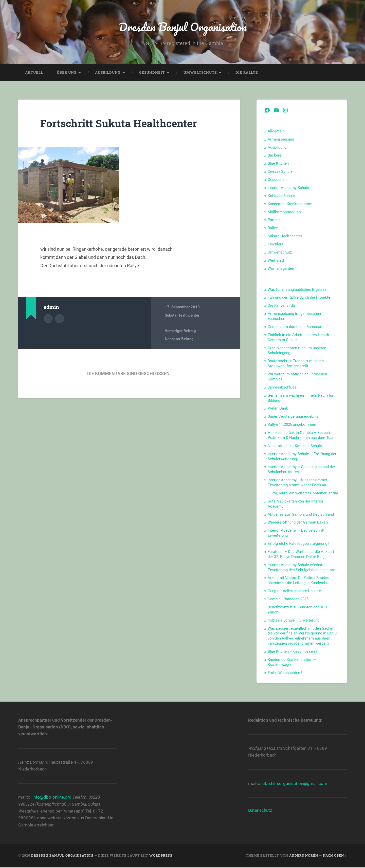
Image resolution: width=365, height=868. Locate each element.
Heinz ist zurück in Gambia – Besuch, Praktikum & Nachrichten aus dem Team (302, 435)
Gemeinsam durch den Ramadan (295, 327)
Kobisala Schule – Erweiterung (294, 620)
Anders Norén (304, 855)
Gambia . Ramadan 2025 (288, 599)
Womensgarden (281, 268)
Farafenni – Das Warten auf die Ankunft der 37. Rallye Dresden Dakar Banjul (301, 554)
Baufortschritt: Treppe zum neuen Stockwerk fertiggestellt (296, 363)
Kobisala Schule (281, 196)
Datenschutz (260, 810)
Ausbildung (108, 72)
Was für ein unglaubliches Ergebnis (297, 290)
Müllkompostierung (284, 212)
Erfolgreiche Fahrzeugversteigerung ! (298, 544)
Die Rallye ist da (281, 305)
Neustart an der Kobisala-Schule (295, 446)
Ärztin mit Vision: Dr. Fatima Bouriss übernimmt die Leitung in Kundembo (298, 580)
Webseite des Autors (60, 319)
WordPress (161, 855)
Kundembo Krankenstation (290, 204)
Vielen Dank (278, 408)
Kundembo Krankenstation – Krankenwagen (292, 662)
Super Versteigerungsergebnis (293, 416)
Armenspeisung (281, 139)
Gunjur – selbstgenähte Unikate (294, 591)
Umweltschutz (200, 72)
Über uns (67, 72)
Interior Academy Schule (288, 188)
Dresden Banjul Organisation (183, 27)
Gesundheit (152, 72)
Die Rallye (247, 72)
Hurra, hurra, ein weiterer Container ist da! (303, 493)
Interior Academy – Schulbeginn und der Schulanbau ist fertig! (301, 469)
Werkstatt (276, 260)
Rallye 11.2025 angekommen (292, 425)
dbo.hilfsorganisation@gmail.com (295, 783)
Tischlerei (276, 244)
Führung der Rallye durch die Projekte (299, 297)
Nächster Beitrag (179, 339)
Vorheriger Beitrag (180, 331)
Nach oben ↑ (335, 855)
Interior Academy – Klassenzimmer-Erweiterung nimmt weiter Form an (298, 483)
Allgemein (276, 131)
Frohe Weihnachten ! (285, 673)
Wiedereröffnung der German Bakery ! (299, 522)
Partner (274, 220)
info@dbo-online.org (52, 797)
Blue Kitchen (278, 163)
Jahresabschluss (282, 387)
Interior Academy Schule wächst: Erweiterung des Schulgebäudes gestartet (303, 567)
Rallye (273, 228)
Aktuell (34, 72)
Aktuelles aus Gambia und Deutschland (301, 514)
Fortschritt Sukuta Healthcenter (119, 123)
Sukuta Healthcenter (182, 315)
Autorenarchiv (48, 319)
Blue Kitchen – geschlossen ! (292, 651)
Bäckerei (275, 155)
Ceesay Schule (280, 171)
